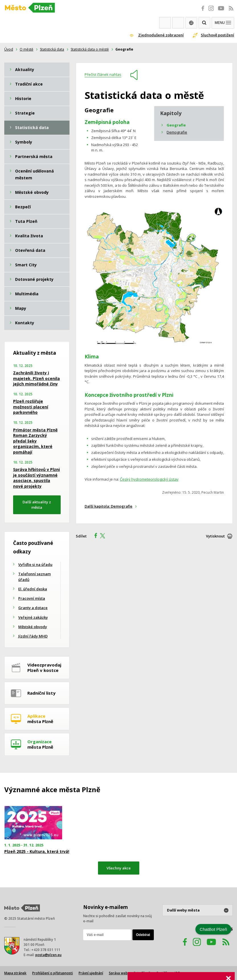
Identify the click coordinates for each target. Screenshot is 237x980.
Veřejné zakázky (33, 617)
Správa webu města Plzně (130, 973)
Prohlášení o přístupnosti (53, 973)
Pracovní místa (32, 598)
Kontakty (178, 23)
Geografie (176, 125)
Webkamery (165, 23)
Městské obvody (33, 627)
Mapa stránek (15, 973)
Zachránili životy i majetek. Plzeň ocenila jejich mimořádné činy (36, 378)
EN (191, 23)
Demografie (177, 132)
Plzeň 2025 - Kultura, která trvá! (37, 852)
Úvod (9, 49)
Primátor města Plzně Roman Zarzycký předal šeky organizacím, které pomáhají (35, 441)
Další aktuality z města (37, 505)
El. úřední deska (33, 589)
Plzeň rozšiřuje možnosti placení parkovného (31, 407)
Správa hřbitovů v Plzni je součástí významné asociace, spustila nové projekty (36, 478)
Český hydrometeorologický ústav (149, 479)
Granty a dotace (33, 608)
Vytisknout (215, 536)
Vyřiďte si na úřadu (35, 564)
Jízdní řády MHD (33, 636)
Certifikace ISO (168, 973)
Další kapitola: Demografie (109, 506)
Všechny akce (119, 868)
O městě (26, 49)
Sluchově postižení (217, 35)
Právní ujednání (91, 973)
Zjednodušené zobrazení (161, 35)
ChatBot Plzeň (213, 929)
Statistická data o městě (90, 49)
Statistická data (52, 49)
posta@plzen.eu (48, 955)
